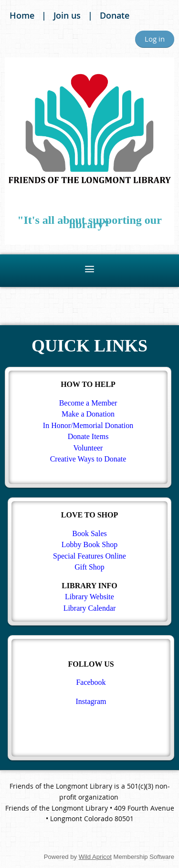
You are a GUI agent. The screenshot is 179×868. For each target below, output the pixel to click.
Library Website (89, 597)
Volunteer (88, 448)
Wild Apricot (95, 857)
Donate (115, 15)
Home (22, 15)
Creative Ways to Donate (88, 459)
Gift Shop (89, 567)
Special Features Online (89, 556)
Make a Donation (88, 414)
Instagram (91, 701)
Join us (67, 15)
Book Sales (89, 533)
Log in (155, 39)
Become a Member (88, 403)
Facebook (91, 682)
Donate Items (88, 436)
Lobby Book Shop (89, 544)
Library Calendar (90, 608)
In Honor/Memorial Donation (88, 425)
